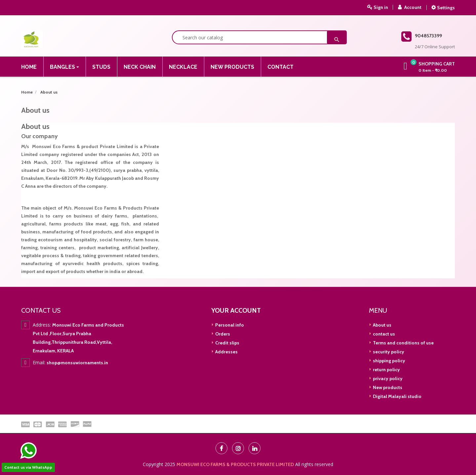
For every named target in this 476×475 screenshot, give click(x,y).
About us (382, 325)
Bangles (63, 67)
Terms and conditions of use (403, 343)
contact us (383, 334)
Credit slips (227, 343)
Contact (280, 67)
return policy (386, 370)
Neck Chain (140, 67)
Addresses (226, 352)
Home (29, 67)
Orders (222, 334)
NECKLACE (183, 67)
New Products (232, 67)
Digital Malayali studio (397, 396)
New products (387, 387)
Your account (236, 310)
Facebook (221, 448)
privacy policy (387, 378)
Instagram (238, 448)
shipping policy (389, 361)
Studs (101, 67)
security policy (388, 352)
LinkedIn (255, 448)
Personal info (229, 325)
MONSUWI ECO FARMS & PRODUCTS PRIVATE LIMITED (235, 464)
